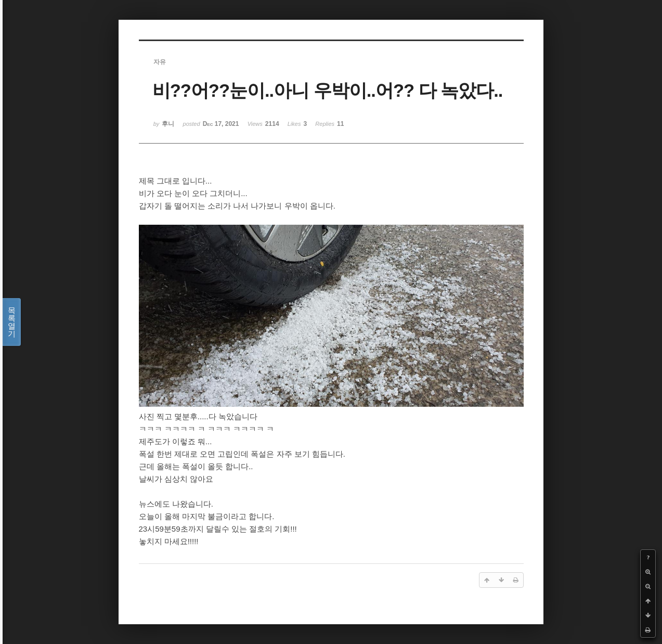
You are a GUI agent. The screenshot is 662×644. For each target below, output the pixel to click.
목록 (12, 322)
